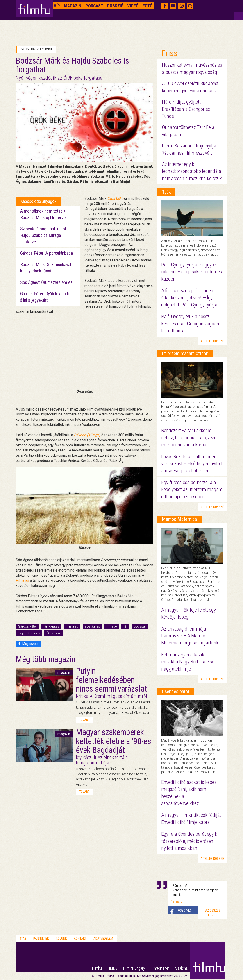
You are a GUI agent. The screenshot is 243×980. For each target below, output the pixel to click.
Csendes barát (176, 691)
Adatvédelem (103, 939)
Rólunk (61, 939)
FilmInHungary (134, 968)
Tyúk (166, 192)
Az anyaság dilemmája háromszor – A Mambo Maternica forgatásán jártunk (190, 636)
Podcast (94, 6)
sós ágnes (92, 626)
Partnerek (41, 939)
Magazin (73, 6)
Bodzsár (140, 626)
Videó (133, 6)
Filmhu (97, 968)
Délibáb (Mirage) (87, 435)
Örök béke (54, 633)
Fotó (148, 6)
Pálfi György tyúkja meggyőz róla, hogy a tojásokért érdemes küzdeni (192, 272)
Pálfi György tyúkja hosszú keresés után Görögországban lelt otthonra (190, 324)
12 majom (178, 901)
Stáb (23, 939)
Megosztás (28, 644)
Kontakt (80, 939)
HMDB (112, 968)
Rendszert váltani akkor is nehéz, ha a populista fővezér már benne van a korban (190, 438)
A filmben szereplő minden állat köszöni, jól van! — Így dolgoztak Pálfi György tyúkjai (190, 298)
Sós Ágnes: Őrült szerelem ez (46, 282)
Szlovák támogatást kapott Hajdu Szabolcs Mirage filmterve (44, 235)
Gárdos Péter (27, 626)
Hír (57, 6)
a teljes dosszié (212, 341)
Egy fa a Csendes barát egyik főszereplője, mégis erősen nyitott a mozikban (189, 841)
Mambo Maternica (179, 519)
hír (125, 626)
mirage (112, 626)
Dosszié (115, 6)
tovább (84, 720)
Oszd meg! (185, 910)
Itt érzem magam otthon (185, 353)
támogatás (51, 626)
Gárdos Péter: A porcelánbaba (47, 253)
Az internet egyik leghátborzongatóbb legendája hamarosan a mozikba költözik (192, 171)
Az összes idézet (213, 913)
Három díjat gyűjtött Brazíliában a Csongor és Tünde (186, 109)
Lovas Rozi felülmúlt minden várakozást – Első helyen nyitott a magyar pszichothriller (192, 464)
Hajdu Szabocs (29, 633)
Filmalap (22, 580)
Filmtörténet (160, 968)
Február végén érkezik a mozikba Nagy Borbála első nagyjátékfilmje (188, 662)
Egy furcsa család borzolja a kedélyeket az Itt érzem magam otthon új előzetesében (192, 490)
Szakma (181, 968)
